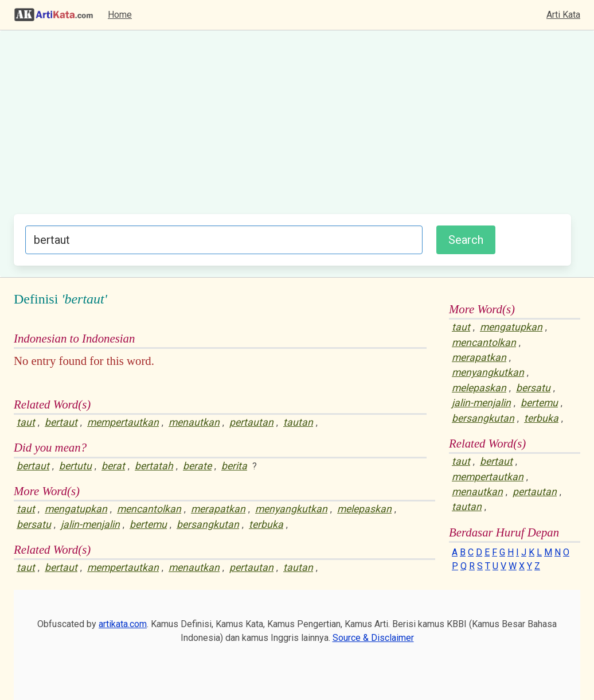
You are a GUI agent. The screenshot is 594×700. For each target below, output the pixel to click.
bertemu (148, 524)
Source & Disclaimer (373, 638)
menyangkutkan (291, 509)
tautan (298, 422)
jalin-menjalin (90, 524)
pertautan (251, 422)
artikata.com (123, 624)
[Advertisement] (292, 128)
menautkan (194, 422)
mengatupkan (76, 509)
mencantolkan (149, 509)
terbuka (266, 524)
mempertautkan (123, 422)
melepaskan (364, 509)
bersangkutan (208, 524)
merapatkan (218, 509)
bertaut (61, 422)
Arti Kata (563, 15)
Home (120, 15)
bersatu (34, 524)
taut (26, 422)
